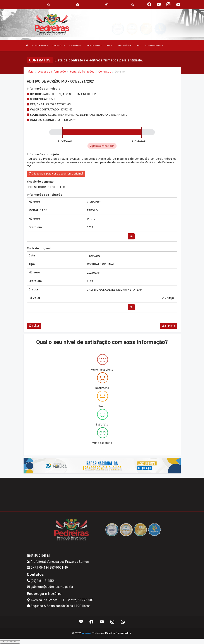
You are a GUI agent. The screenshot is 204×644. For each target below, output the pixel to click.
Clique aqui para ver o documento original (56, 174)
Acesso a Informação (52, 72)
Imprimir (168, 326)
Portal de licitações (82, 72)
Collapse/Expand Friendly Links (10, 642)
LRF (138, 45)
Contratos (105, 72)
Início (30, 72)
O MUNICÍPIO (58, 45)
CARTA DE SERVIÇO (94, 45)
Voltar (34, 326)
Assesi (87, 633)
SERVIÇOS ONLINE (154, 45)
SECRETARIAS (75, 45)
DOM (109, 45)
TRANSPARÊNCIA (124, 45)
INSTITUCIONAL (40, 45)
